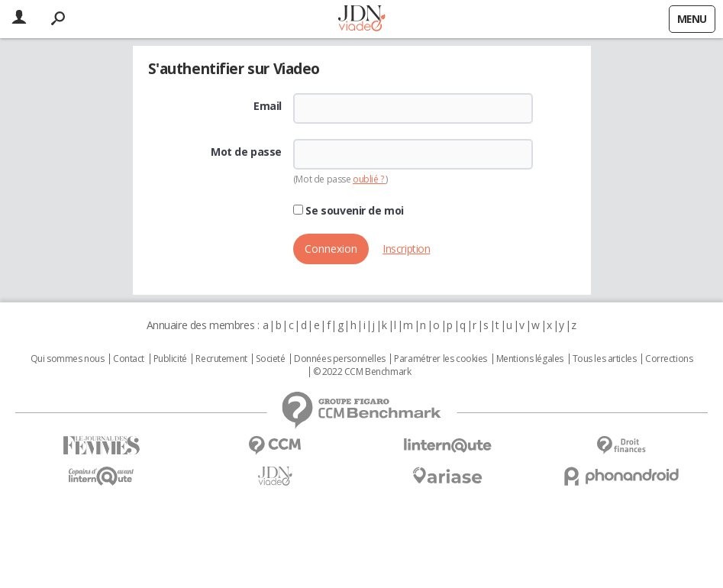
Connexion (331, 249)
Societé (270, 359)
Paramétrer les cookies (441, 359)
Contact (129, 359)
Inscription (406, 249)
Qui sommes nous (68, 359)
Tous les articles (605, 359)
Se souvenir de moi (349, 211)
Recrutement (221, 359)
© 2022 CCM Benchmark (362, 372)
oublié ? (369, 179)
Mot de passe (246, 152)
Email (268, 106)
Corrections (669, 359)
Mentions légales (530, 359)
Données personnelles (340, 359)
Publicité (170, 359)
